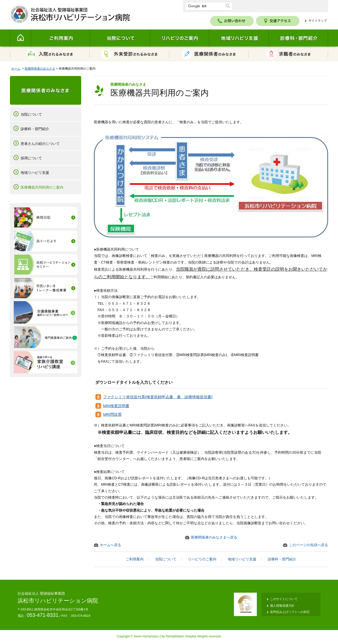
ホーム (16, 69)
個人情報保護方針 (282, 606)
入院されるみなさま (50, 54)
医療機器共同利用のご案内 (42, 187)
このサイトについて (284, 599)
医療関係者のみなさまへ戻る (214, 537)
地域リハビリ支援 (239, 38)
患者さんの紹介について (40, 144)
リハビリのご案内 (179, 38)
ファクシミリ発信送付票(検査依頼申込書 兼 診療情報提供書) (158, 397)
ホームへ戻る (110, 545)
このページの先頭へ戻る (308, 545)
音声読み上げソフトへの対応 (290, 612)
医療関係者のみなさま (209, 54)
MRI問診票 (112, 414)
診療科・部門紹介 (298, 38)
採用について (31, 158)
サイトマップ (318, 21)
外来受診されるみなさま (129, 54)
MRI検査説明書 (116, 406)
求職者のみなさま (288, 54)
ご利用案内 (60, 38)
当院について (120, 38)
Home (20, 38)
